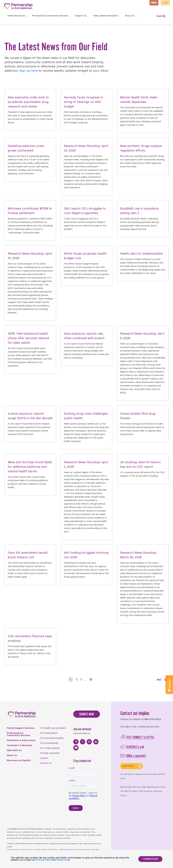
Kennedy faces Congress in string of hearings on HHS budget (83, 102)
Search (161, 16)
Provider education (50, 753)
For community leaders (52, 738)
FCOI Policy (53, 850)
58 (91, 679)
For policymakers (49, 733)
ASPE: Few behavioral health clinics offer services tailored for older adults (28, 338)
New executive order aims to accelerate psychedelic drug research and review (28, 102)
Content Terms (13, 850)
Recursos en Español (19, 761)
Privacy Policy (27, 850)
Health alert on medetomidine (141, 254)
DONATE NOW (87, 714)
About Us (12, 755)
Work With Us (14, 750)
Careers (44, 758)
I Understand (150, 859)
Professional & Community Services (18, 734)
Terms (156, 791)
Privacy (123, 796)
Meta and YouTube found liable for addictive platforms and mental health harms (30, 467)
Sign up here (29, 71)
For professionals (49, 743)
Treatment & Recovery (20, 745)
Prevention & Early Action (21, 740)
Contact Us (46, 763)
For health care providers (53, 728)
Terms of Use (40, 850)
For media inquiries (50, 748)
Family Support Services (21, 728)
